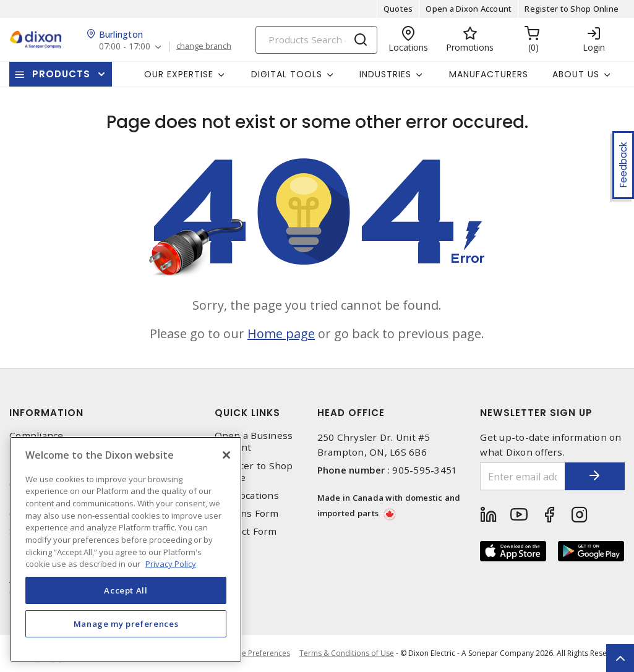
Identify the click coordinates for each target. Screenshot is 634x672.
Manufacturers (489, 74)
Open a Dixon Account (469, 9)
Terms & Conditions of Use (347, 653)
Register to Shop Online (572, 9)
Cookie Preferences (256, 653)
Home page (281, 334)
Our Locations (247, 495)
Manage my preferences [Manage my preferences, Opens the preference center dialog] (126, 624)
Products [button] (61, 74)
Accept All (126, 590)
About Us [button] (576, 74)
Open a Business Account (254, 441)
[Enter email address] (522, 476)
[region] (126, 549)
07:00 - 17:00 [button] (125, 47)
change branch (204, 46)
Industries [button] (385, 74)
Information (46, 413)
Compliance (36, 436)
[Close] (226, 455)
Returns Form (247, 513)
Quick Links (247, 413)
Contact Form (246, 531)
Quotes (398, 9)
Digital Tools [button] (287, 74)
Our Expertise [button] (179, 74)
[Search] (316, 40)
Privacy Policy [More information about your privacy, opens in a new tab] (171, 564)
